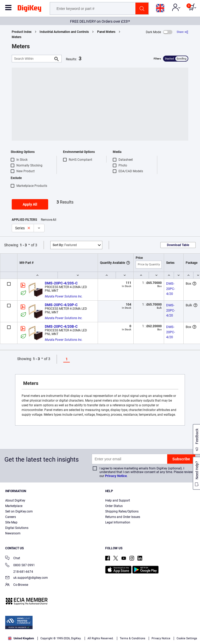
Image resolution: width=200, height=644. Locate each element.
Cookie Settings (187, 638)
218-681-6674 (19, 572)
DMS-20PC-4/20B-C (61, 326)
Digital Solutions (17, 528)
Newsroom (13, 533)
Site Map (11, 522)
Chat (13, 559)
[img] (29, 9)
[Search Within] (33, 59)
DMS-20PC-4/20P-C (61, 305)
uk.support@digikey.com (27, 578)
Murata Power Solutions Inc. (64, 296)
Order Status (114, 506)
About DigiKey (15, 500)
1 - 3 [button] (23, 245)
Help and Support (118, 500)
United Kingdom (21, 638)
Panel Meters (106, 32)
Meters (17, 37)
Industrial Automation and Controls (64, 32)
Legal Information (118, 522)
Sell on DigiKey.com (19, 511)
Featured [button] (65, 245)
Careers (11, 517)
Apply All (30, 204)
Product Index (22, 32)
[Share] (182, 32)
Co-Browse (17, 585)
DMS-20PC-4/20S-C (61, 283)
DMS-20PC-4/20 (171, 289)
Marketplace (14, 506)
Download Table (178, 245)
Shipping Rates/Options (122, 511)
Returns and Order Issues (123, 517)
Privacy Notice (116, 476)
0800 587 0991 (20, 566)
